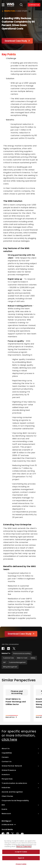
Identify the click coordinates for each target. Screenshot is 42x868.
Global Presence (9, 770)
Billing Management (10, 667)
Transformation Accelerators (14, 783)
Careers (5, 757)
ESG (3, 805)
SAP (4, 662)
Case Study (22, 11)
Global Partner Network (12, 766)
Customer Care (8, 658)
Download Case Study (17, 41)
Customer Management (17, 662)
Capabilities (7, 753)
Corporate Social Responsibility (15, 801)
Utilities (33, 658)
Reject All (21, 858)
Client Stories (7, 796)
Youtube (22, 834)
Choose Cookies (21, 864)
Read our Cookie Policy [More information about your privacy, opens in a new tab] (24, 847)
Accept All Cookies (21, 852)
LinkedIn (8, 834)
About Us (6, 749)
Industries (6, 788)
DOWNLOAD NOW (8, 825)
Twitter (13, 834)
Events (4, 809)
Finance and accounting (22, 653)
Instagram (17, 834)
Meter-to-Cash (22, 658)
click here (9, 739)
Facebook (3, 834)
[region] (21, 851)
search (21, 5)
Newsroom (6, 814)
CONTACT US (34, 5)
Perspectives (10, 11)
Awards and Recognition (12, 792)
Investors (6, 775)
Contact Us (7, 762)
